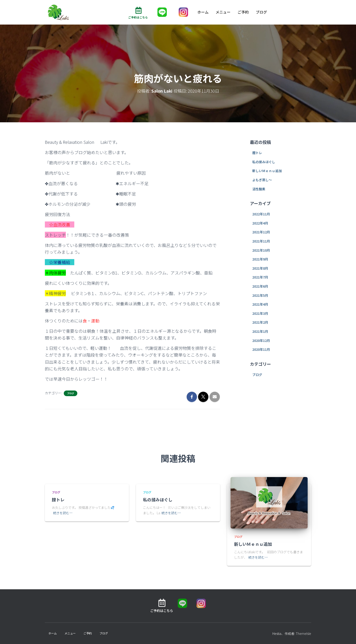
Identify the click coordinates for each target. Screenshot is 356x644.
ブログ (261, 12)
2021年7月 (260, 277)
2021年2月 (260, 322)
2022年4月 (260, 223)
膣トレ (257, 153)
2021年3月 (260, 313)
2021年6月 (260, 286)
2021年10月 (261, 250)
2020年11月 (261, 349)
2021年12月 (261, 232)
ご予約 (243, 12)
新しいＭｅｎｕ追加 (267, 171)
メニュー (223, 12)
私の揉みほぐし (264, 162)
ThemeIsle (303, 634)
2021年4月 (260, 304)
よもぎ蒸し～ (262, 180)
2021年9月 (260, 259)
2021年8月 (260, 268)
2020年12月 (261, 340)
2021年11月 (261, 241)
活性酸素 (259, 189)
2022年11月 (261, 214)
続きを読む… (63, 513)
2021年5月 (260, 295)
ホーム (203, 12)
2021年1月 (260, 331)
